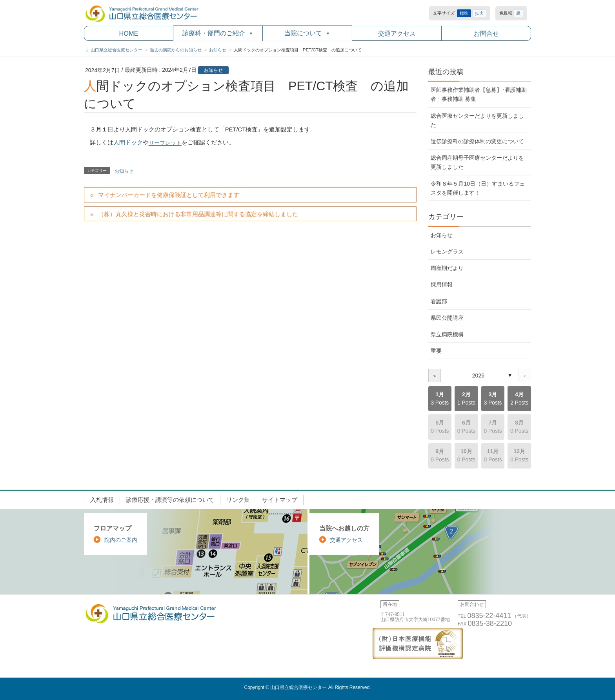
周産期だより (447, 268)
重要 (436, 351)
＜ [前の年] (435, 376)
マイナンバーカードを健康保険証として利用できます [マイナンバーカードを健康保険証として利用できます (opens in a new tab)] (169, 195)
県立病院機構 (447, 334)
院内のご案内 (121, 540)
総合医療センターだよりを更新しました (477, 120)
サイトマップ (280, 500)
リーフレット (165, 143)
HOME (128, 33)
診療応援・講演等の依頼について (170, 500)
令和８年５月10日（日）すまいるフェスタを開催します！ (478, 188)
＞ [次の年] (525, 376)
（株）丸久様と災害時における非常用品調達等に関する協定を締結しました (198, 214)
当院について (307, 33)
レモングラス (447, 252)
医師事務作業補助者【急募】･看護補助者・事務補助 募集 (479, 94)
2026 (478, 376)
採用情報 (442, 284)
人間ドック (128, 142)
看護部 (439, 301)
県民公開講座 (447, 318)
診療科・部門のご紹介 (218, 33)
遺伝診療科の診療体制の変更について (477, 141)
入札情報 (102, 500)
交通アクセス (397, 33)
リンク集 (238, 500)
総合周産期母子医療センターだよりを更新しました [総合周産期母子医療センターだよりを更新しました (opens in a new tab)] (477, 162)
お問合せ (486, 33)
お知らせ (213, 70)
